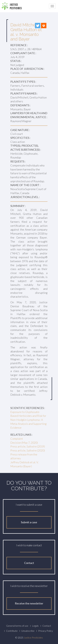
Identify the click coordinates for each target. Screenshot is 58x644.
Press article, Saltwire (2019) (28, 446)
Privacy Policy (46, 631)
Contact (29, 563)
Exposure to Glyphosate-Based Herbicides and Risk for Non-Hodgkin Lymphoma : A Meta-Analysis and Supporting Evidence (28, 420)
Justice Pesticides (33, 637)
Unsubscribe (28, 631)
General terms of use (17, 626)
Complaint (17, 439)
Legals (35, 626)
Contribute (12, 631)
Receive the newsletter (29, 603)
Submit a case (29, 522)
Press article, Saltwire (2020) (28, 450)
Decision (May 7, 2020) (24, 443)
